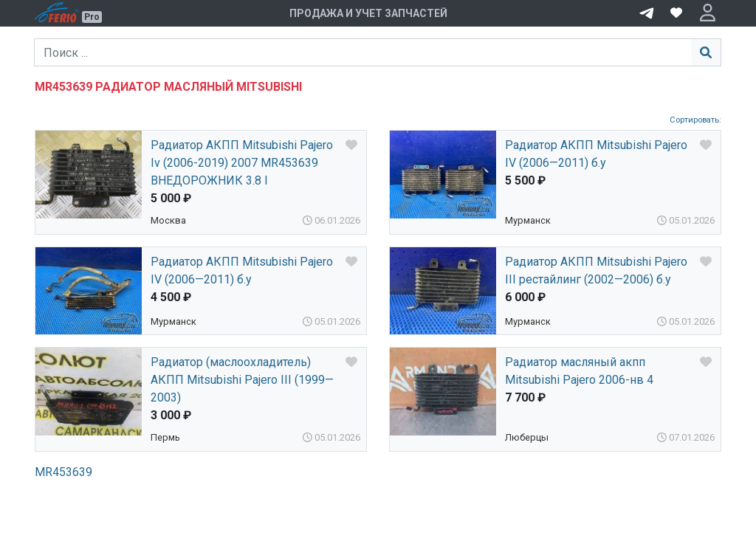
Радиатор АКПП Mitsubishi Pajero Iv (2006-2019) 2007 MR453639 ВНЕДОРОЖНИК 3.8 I (242, 163)
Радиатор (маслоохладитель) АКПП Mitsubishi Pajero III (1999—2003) (242, 380)
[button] (708, 13)
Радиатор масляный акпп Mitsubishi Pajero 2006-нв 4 (579, 371)
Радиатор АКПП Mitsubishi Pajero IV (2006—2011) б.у (596, 154)
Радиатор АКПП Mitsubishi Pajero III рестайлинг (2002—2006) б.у (596, 271)
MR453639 (63, 472)
